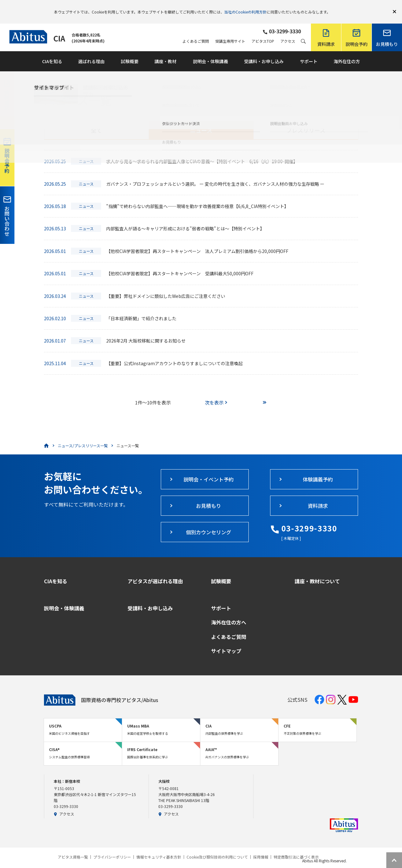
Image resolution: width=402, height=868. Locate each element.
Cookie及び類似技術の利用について (217, 848)
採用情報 (261, 848)
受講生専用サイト (230, 32)
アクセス (288, 32)
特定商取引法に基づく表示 (296, 848)
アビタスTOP (263, 32)
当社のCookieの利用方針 (245, 7)
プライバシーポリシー (112, 848)
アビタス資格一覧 (73, 848)
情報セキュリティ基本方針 (159, 848)
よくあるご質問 (196, 32)
